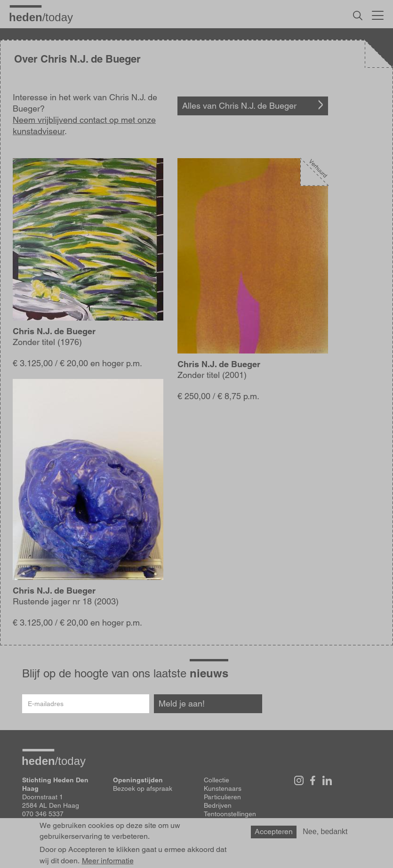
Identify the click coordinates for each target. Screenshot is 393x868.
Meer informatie (108, 861)
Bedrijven (218, 805)
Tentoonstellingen (230, 814)
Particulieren (222, 797)
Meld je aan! (182, 703)
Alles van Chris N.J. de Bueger (239, 106)
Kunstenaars (223, 788)
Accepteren (274, 832)
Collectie (217, 780)
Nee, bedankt (325, 832)
